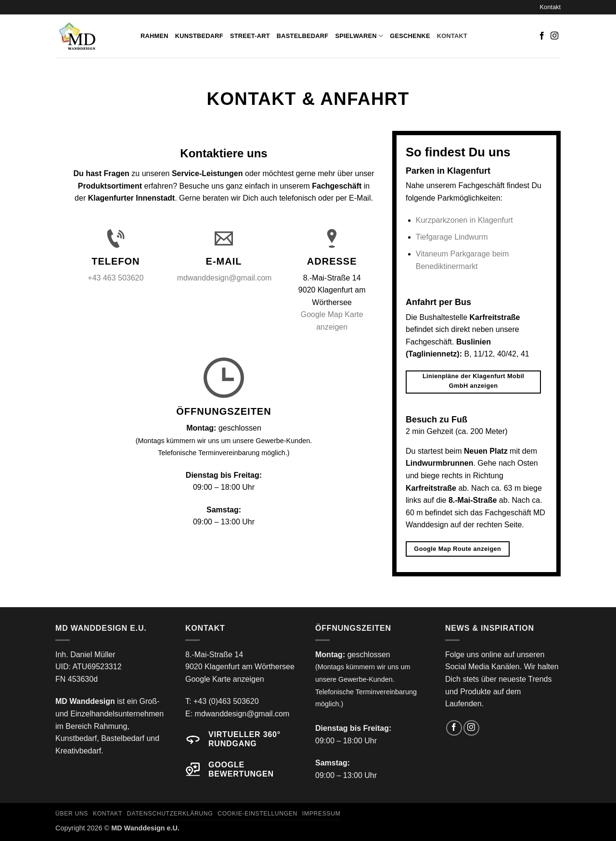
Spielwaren (359, 36)
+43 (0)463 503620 (226, 701)
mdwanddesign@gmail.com (225, 278)
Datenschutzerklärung (170, 814)
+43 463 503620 (115, 278)
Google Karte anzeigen (225, 679)
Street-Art (250, 36)
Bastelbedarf (303, 36)
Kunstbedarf (199, 36)
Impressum (321, 814)
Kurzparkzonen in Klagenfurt (464, 220)
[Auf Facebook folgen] (542, 36)
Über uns (72, 814)
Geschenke (410, 36)
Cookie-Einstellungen (257, 814)
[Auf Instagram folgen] (554, 36)
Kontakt (550, 7)
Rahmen (154, 36)
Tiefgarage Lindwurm (452, 237)
